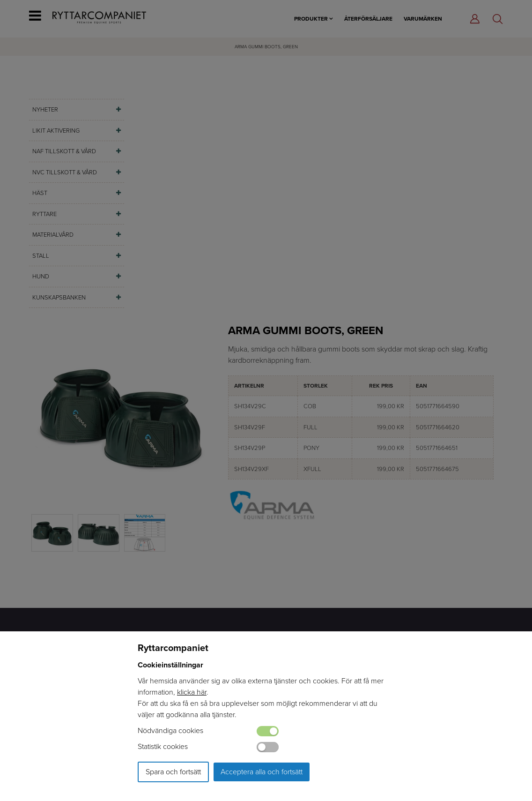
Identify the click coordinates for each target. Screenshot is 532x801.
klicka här (192, 692)
